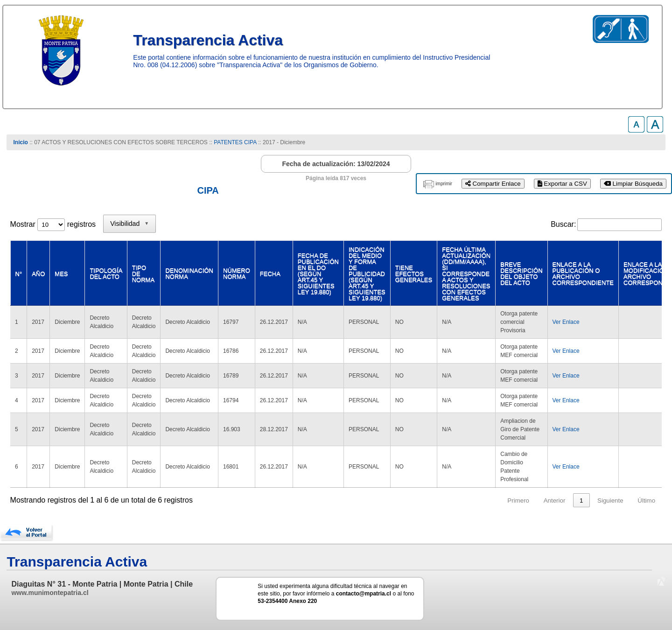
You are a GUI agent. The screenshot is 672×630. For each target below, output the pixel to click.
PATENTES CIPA (235, 142)
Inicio (21, 142)
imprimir (444, 184)
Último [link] (646, 500)
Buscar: (563, 224)
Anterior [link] (555, 500)
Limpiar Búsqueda (633, 184)
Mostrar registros (53, 224)
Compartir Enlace (493, 184)
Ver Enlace (566, 322)
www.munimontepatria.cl (50, 593)
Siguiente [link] (610, 500)
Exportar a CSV (562, 184)
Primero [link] (518, 500)
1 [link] (581, 500)
